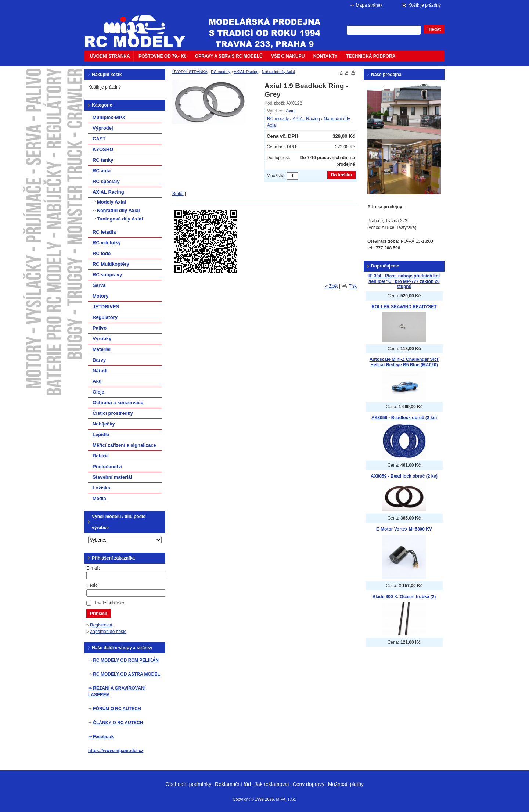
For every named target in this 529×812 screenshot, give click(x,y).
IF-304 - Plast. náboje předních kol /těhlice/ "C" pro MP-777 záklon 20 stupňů (404, 281)
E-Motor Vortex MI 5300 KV (404, 529)
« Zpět (332, 286)
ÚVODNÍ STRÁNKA (110, 56)
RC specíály (106, 181)
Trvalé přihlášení (110, 603)
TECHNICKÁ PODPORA (371, 56)
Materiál (102, 349)
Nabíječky (104, 424)
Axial (291, 111)
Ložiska (101, 488)
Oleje (98, 392)
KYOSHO (103, 149)
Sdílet (178, 194)
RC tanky (103, 160)
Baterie (101, 456)
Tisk (353, 286)
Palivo (100, 328)
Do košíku (341, 175)
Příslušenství (107, 466)
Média (99, 498)
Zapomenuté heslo (108, 632)
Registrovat (101, 625)
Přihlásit (99, 614)
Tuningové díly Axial (120, 219)
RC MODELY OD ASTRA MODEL (126, 674)
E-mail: (93, 568)
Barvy (99, 360)
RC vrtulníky (107, 243)
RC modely (221, 72)
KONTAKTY (325, 56)
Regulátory (105, 317)
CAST (99, 139)
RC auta (102, 171)
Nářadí (100, 371)
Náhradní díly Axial (278, 72)
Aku (97, 381)
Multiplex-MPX (109, 117)
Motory (100, 296)
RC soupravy (107, 275)
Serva (99, 285)
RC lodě (102, 253)
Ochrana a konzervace (118, 403)
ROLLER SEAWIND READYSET (404, 307)
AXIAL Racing (246, 72)
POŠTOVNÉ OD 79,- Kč (162, 56)
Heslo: (93, 585)
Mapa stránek (369, 5)
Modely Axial (111, 202)
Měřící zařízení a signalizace (124, 445)
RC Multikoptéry (111, 264)
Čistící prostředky (113, 413)
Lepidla (101, 434)
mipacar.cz (140, 27)
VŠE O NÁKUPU (288, 56)
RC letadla (104, 232)
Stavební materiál (112, 477)
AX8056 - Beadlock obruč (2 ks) (404, 418)
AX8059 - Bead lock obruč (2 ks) (404, 476)
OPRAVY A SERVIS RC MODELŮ (229, 56)
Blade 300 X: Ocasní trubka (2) (404, 597)
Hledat (434, 29)
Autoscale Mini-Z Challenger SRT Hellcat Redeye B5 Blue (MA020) (404, 362)
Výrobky (102, 339)
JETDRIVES (106, 307)
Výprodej (103, 128)
